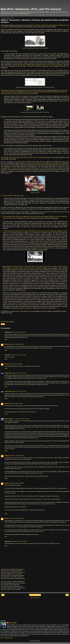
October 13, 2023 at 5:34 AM (18, 355)
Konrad (6, 403)
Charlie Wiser (8, 373)
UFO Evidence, (14, 51)
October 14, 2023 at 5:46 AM (15, 364)
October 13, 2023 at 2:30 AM (16, 344)
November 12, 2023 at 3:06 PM (16, 518)
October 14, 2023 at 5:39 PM (19, 391)
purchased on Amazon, (25, 308)
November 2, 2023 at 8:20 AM (16, 456)
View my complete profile (7, 638)
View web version (35, 598)
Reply (6, 340)
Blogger (38, 641)
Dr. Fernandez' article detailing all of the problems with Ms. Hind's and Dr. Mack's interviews (26, 157)
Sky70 (6, 364)
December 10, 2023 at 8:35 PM (19, 541)
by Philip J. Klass (49, 248)
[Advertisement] (35, 4)
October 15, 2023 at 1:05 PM (16, 403)
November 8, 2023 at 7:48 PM (16, 483)
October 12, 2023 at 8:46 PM (18, 332)
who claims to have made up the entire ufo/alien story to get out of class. (42, 163)
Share (3, 324)
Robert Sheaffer (9, 419)
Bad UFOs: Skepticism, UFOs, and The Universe (31, 9)
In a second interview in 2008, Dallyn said (12, 196)
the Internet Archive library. (49, 308)
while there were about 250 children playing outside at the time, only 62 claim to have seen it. (37, 65)
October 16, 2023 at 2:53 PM (22, 419)
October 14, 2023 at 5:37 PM (19, 373)
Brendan (7, 344)
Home (35, 595)
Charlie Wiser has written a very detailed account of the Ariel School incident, (21, 90)
